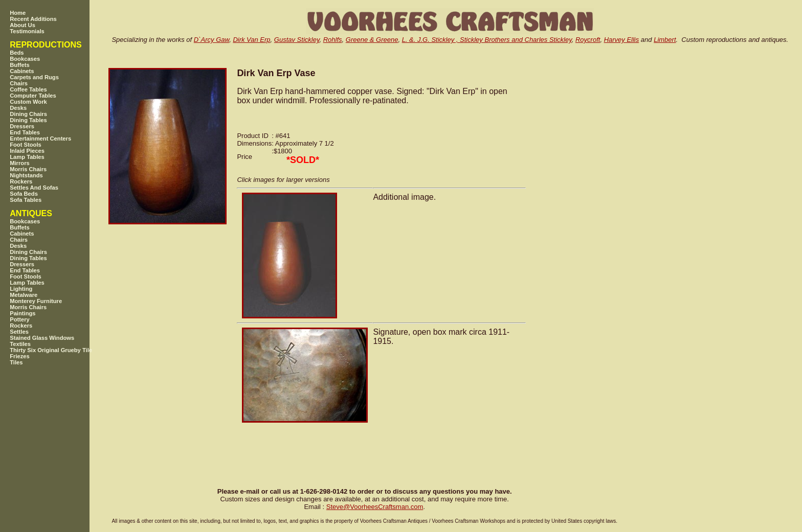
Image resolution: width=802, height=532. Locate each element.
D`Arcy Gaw (211, 40)
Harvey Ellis (622, 40)
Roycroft (588, 40)
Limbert (665, 40)
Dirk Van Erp (251, 40)
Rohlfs (333, 40)
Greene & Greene (372, 40)
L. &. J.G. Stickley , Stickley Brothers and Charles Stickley (487, 40)
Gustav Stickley (297, 40)
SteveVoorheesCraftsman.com (375, 507)
